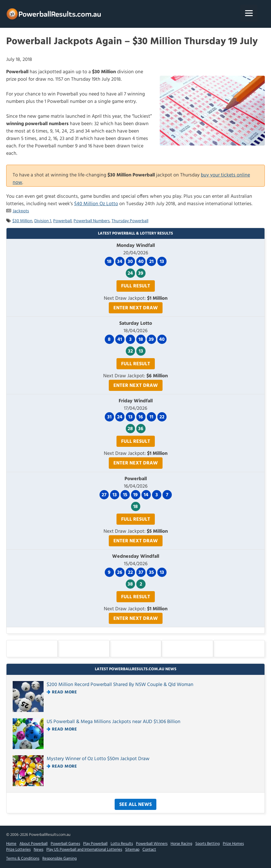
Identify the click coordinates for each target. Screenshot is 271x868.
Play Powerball (95, 844)
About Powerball (34, 844)
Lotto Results (122, 844)
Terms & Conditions (23, 859)
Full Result (136, 286)
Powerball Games (65, 844)
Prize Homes (233, 844)
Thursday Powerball (130, 221)
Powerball (62, 221)
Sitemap (132, 850)
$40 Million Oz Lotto (96, 204)
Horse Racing (181, 844)
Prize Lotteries (18, 850)
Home (11, 844)
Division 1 (43, 221)
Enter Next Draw (136, 308)
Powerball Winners (152, 844)
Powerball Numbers (92, 221)
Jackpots (21, 211)
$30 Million (22, 221)
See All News (135, 805)
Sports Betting (207, 844)
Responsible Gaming (59, 859)
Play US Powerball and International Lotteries (84, 850)
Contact (149, 850)
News (38, 850)
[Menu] (249, 13)
